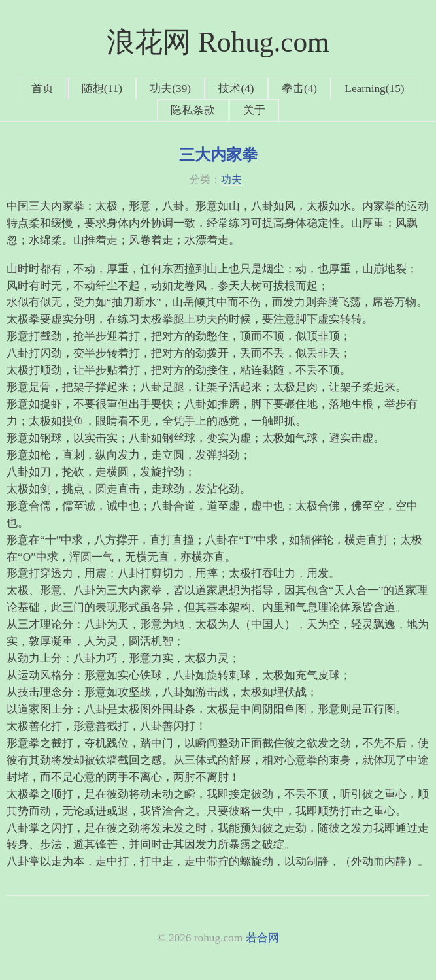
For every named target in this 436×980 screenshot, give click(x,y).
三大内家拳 (218, 155)
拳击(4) (299, 89)
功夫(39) (170, 89)
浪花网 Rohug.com (218, 42)
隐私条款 (193, 110)
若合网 (262, 938)
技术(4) (236, 89)
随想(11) (102, 89)
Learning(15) (374, 89)
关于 (254, 110)
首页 (42, 89)
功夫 (231, 179)
